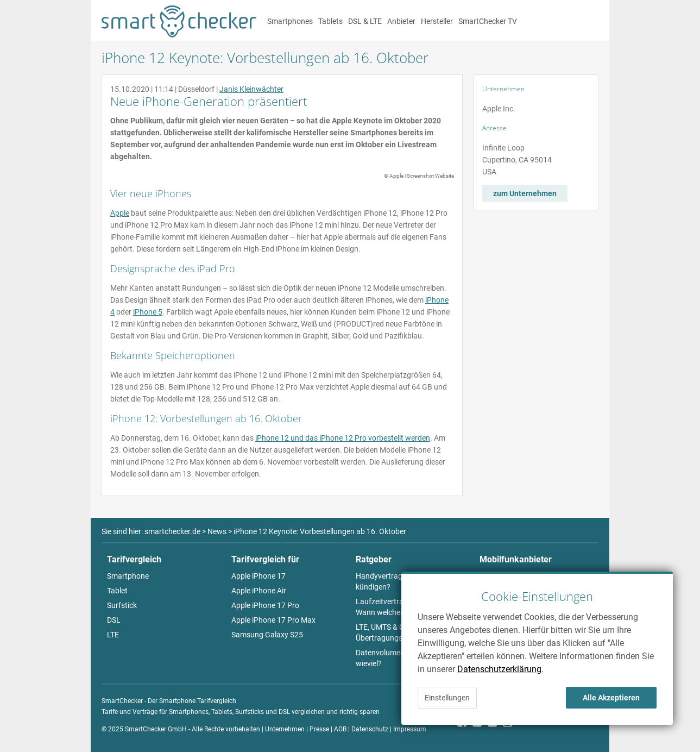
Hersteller (437, 21)
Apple (120, 213)
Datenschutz (370, 729)
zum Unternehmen (525, 193)
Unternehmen (285, 729)
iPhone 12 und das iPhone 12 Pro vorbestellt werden (343, 438)
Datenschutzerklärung (499, 669)
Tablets (330, 21)
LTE (113, 635)
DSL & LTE (365, 21)
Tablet (117, 591)
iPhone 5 (148, 312)
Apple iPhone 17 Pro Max (273, 620)
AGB (340, 729)
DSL (114, 620)
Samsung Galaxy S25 (267, 635)
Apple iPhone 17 (258, 576)
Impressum (410, 729)
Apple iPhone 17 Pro (265, 605)
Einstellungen (447, 698)
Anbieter (401, 21)
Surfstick (122, 605)
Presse (319, 729)
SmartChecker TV (488, 21)
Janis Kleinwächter (251, 89)
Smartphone (128, 576)
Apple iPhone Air (259, 591)
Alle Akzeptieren (611, 698)
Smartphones (290, 21)
